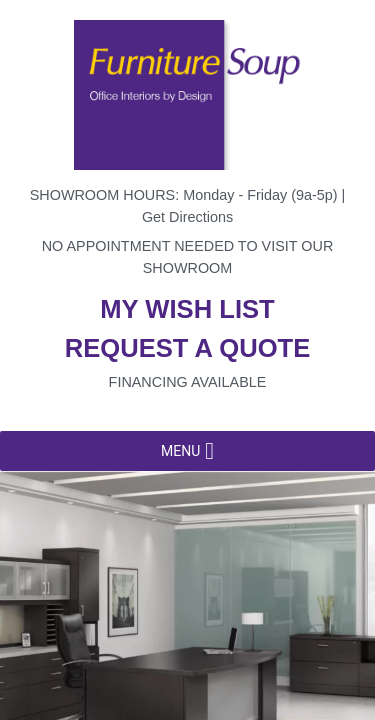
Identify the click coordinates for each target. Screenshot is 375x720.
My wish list (187, 309)
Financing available (188, 382)
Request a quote (188, 348)
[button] (180, 451)
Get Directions (187, 217)
